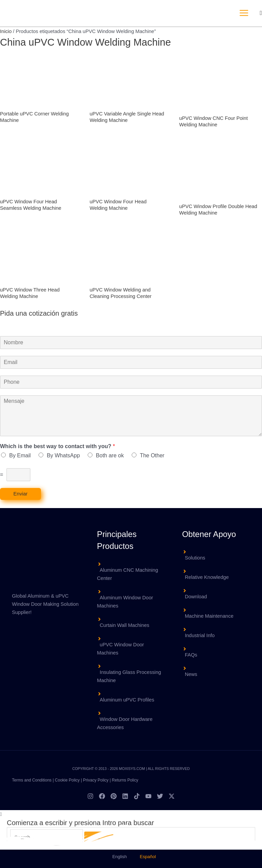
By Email (20, 455)
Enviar (20, 494)
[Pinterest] (114, 796)
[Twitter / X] (172, 796)
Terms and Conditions (32, 780)
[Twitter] (160, 796)
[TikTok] (137, 796)
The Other (152, 455)
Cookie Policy (67, 780)
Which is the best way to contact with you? (57, 446)
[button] (261, 13)
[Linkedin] (125, 796)
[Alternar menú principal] (244, 13)
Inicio (6, 31)
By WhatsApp (63, 455)
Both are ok (110, 455)
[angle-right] (131, 571)
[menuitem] (117, 857)
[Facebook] (102, 796)
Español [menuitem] (148, 857)
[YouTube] (148, 796)
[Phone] (131, 382)
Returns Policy (125, 780)
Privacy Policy (96, 780)
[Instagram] (90, 796)
